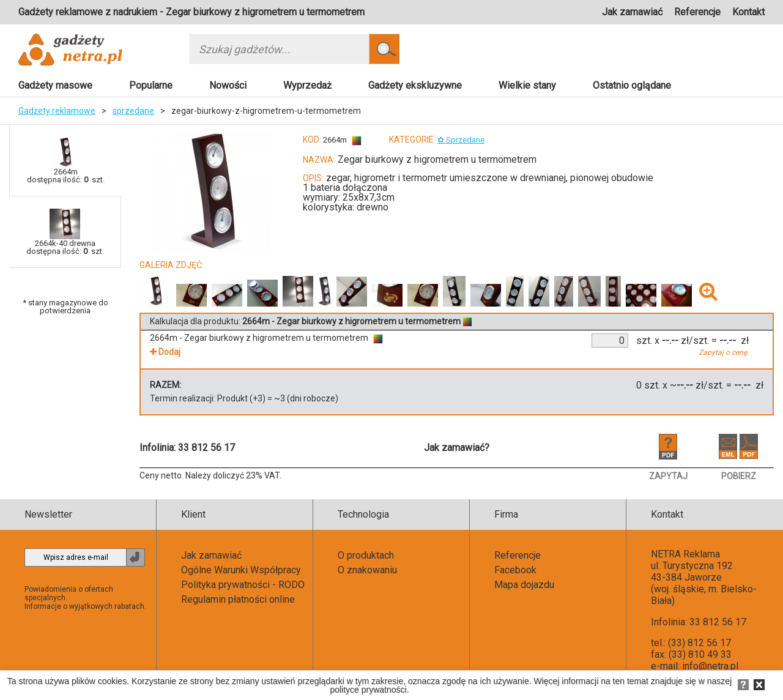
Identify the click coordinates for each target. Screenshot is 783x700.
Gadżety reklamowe (57, 111)
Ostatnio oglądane (632, 85)
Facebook (515, 570)
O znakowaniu (367, 570)
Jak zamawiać (632, 12)
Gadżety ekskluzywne (415, 85)
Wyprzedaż (307, 85)
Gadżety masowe (55, 85)
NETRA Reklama (685, 554)
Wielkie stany (527, 85)
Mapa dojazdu (524, 585)
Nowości (228, 85)
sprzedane (133, 111)
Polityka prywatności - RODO (243, 585)
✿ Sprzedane (461, 140)
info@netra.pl (710, 666)
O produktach (366, 555)
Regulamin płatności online (238, 599)
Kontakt (748, 12)
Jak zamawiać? (457, 448)
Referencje (697, 12)
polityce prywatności (368, 690)
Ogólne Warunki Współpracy (241, 570)
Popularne (151, 85)
